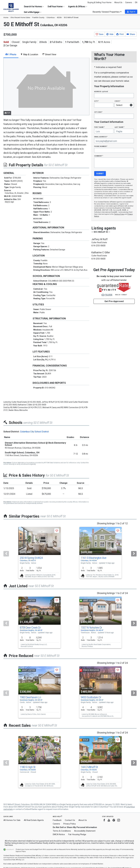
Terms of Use (119, 214)
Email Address (101, 137)
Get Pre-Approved (114, 301)
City (96, 101)
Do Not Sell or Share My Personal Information (75, 827)
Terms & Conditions (62, 831)
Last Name (120, 127)
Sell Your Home (56, 6)
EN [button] (136, 2)
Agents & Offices (78, 6)
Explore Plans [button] (21, 851)
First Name (99, 127)
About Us (118, 2)
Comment (99, 156)
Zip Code (98, 112)
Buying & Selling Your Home (100, 2)
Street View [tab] (49, 54)
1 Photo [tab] (11, 54)
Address (101, 91)
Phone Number (101, 146)
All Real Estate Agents (34, 820)
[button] (131, 12)
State (118, 101)
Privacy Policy (70, 824)
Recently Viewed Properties (107, 12)
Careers (129, 2)
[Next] (134, 554)
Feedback (57, 820)
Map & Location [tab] (29, 54)
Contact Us (70, 820)
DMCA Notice (59, 834)
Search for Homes (34, 6)
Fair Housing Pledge (77, 834)
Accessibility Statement (85, 831)
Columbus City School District (34, 432)
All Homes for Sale (12, 820)
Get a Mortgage (33, 12)
